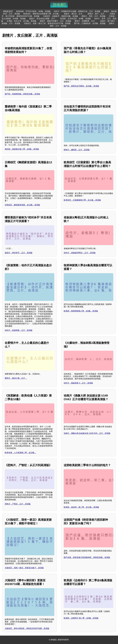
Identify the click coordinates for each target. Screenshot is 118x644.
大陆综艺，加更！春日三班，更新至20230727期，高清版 (47, 23)
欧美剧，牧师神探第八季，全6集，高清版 (81, 311)
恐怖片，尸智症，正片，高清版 (18, 504)
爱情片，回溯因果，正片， (86, 21)
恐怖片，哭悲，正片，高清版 (93, 16)
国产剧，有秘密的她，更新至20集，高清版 (22, 94)
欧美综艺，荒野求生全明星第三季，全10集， (42, 14)
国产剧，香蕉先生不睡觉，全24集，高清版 (81, 86)
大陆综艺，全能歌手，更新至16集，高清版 (60, 16)
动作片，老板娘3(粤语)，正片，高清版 (80, 253)
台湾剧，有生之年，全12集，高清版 (21, 21)
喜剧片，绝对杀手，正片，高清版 (19, 253)
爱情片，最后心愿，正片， (16, 378)
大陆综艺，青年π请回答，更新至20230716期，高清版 (27, 628)
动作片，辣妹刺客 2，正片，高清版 (78, 383)
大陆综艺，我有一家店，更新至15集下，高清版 (24, 568)
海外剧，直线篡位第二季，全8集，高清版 (22, 149)
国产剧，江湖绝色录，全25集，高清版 (90, 23)
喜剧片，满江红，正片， (74, 14)
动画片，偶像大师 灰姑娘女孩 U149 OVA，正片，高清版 (87, 433)
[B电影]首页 (8, 11)
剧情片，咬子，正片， (97, 14)
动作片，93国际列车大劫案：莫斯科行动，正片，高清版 (77, 11)
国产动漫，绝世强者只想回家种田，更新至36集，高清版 (87, 557)
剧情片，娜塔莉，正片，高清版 (77, 150)
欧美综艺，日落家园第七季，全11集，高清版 (82, 200)
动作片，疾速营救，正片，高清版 (19, 330)
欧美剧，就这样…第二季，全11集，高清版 (81, 507)
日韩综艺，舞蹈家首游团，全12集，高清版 (22, 205)
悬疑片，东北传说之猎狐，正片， (43, 19)
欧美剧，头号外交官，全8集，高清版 (76, 19)
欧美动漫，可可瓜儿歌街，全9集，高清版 (33, 11)
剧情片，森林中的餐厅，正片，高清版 (55, 21)
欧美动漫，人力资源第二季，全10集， (21, 453)
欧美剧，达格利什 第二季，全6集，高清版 (81, 618)
